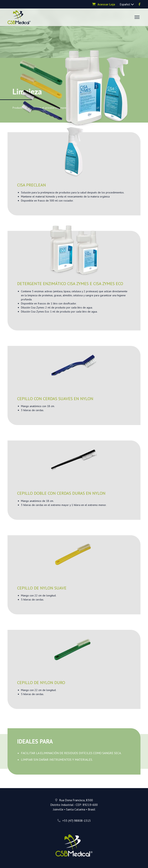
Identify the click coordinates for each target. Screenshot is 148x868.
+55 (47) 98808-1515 (74, 821)
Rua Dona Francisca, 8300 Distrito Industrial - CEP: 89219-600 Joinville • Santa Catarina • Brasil (74, 805)
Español (127, 4)
